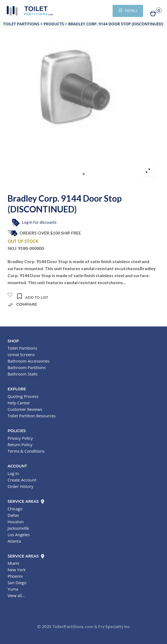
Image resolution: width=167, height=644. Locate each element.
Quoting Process (23, 396)
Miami (13, 563)
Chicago (15, 509)
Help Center (19, 403)
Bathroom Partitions (27, 367)
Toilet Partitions (30, 11)
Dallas (13, 515)
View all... (16, 595)
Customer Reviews (25, 409)
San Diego (17, 583)
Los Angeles (19, 535)
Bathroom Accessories (29, 361)
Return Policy (20, 445)
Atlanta (14, 541)
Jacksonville (18, 528)
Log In (13, 473)
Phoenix (15, 576)
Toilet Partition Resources (32, 416)
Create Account (22, 480)
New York (17, 570)
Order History (20, 486)
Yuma (13, 589)
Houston (16, 522)
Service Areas (26, 501)
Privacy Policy (20, 438)
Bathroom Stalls (22, 374)
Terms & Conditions (26, 451)
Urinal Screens (21, 354)
